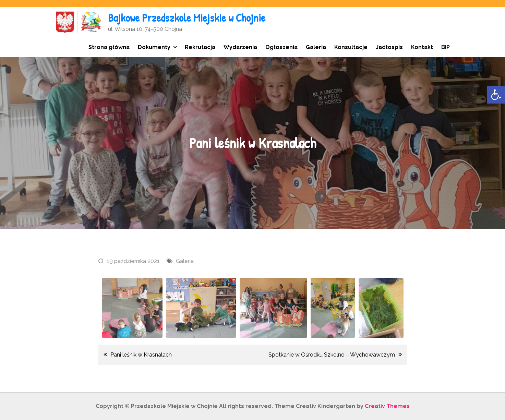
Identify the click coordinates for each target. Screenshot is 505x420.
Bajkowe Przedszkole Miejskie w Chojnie (187, 18)
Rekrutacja (200, 47)
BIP (446, 47)
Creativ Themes (387, 406)
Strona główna (109, 47)
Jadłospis (389, 47)
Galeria (316, 47)
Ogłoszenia (281, 47)
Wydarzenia (240, 47)
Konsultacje (351, 47)
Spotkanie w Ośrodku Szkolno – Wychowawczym (332, 355)
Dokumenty (154, 47)
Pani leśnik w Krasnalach (141, 355)
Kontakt (422, 47)
